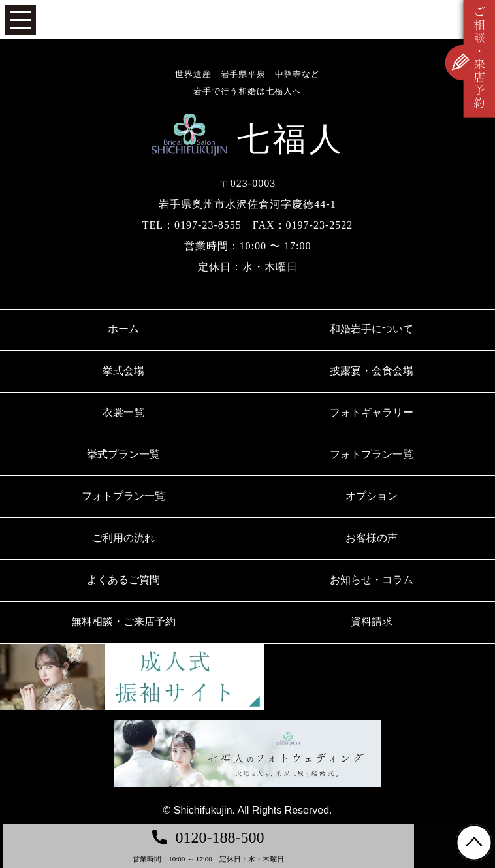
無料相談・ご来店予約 (123, 621)
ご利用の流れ (123, 538)
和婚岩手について (372, 329)
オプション (372, 496)
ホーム (123, 329)
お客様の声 (372, 538)
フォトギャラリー (372, 412)
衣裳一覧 (123, 412)
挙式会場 (123, 371)
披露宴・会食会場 (372, 371)
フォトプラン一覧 (372, 454)
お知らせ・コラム (372, 580)
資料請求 (372, 621)
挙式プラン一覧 (123, 454)
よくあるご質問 (123, 580)
